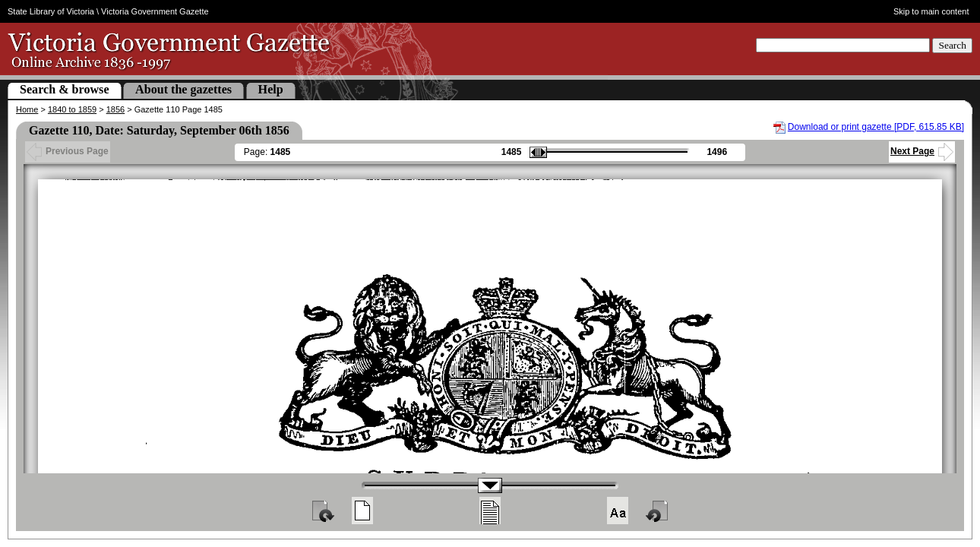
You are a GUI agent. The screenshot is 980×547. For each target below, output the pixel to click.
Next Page (922, 151)
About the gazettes (183, 89)
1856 (115, 109)
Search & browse (65, 89)
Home (27, 109)
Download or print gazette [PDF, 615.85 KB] (876, 127)
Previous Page (68, 151)
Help (271, 89)
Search (952, 45)
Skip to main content (931, 11)
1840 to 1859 (72, 109)
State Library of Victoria (51, 11)
